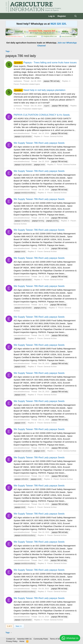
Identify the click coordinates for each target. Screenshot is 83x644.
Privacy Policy (12, 641)
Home (22, 641)
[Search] (76, 16)
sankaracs (18, 81)
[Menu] (8, 16)
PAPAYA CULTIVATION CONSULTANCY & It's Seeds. (42, 115)
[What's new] (70, 16)
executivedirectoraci (22, 133)
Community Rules (41, 639)
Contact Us (11, 639)
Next (19, 626)
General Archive (57, 136)
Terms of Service (57, 639)
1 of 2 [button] (9, 626)
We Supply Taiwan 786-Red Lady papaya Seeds (39, 143)
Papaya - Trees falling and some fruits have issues (45, 63)
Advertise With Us (24, 639)
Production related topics (30, 84)
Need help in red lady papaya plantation (40, 90)
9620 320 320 (58, 24)
